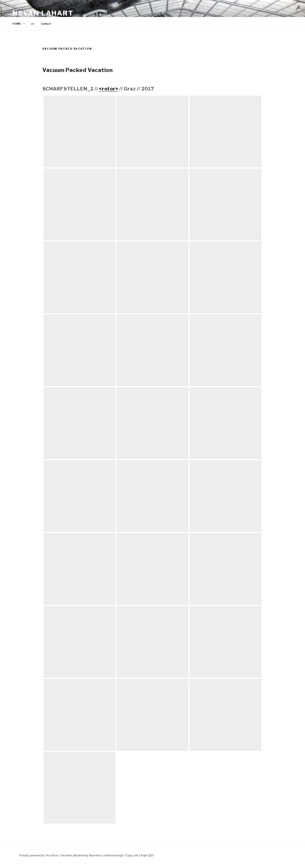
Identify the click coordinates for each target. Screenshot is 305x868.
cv (32, 24)
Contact (46, 24)
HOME (19, 24)
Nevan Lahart (43, 13)
